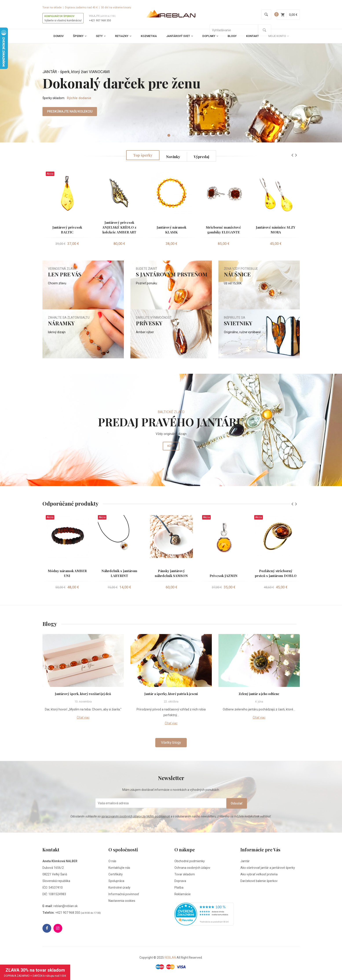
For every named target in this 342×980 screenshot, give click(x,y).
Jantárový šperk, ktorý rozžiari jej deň (83, 694)
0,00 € (289, 15)
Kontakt (252, 36)
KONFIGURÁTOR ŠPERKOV (59, 16)
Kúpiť (171, 451)
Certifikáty (116, 875)
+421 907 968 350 (100, 20)
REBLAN (170, 958)
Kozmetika (149, 36)
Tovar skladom (185, 875)
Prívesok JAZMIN (224, 576)
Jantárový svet (180, 36)
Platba (179, 888)
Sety (101, 36)
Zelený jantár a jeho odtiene (259, 694)
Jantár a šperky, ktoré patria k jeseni (171, 694)
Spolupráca (116, 882)
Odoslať (227, 803)
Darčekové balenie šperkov (259, 882)
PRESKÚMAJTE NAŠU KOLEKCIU (55, 116)
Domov (59, 36)
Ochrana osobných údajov (192, 868)
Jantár (245, 862)
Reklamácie (183, 895)
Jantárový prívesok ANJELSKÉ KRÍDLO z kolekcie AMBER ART (119, 227)
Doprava (180, 882)
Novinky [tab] (173, 156)
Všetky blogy (171, 742)
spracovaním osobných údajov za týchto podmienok (136, 817)
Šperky (80, 36)
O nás (112, 862)
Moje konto (279, 36)
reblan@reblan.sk (66, 907)
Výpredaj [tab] (205, 156)
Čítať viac (83, 717)
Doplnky (210, 36)
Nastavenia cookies (122, 901)
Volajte (102, 16)
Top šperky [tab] (139, 156)
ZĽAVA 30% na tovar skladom (35, 972)
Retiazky (123, 36)
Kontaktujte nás (119, 868)
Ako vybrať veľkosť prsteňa (259, 875)
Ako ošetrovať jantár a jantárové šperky (268, 868)
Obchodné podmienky (190, 862)
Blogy (232, 36)
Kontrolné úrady (119, 888)
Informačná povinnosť (124, 895)
